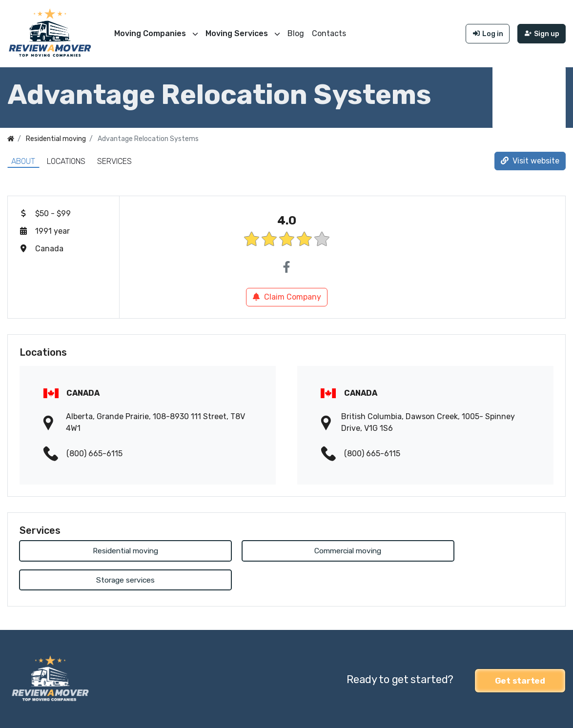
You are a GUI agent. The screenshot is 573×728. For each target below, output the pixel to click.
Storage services (468, 550)
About (23, 160)
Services (114, 160)
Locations (66, 160)
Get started (520, 650)
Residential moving (105, 550)
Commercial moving (286, 550)
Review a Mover (36, 714)
